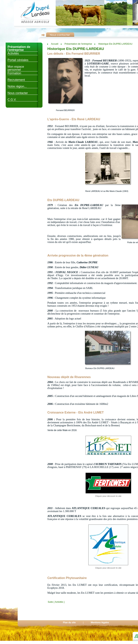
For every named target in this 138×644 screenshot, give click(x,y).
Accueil (55, 44)
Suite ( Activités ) (56, 602)
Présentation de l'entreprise (78, 44)
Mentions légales (100, 623)
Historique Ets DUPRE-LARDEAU (115, 44)
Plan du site (69, 623)
